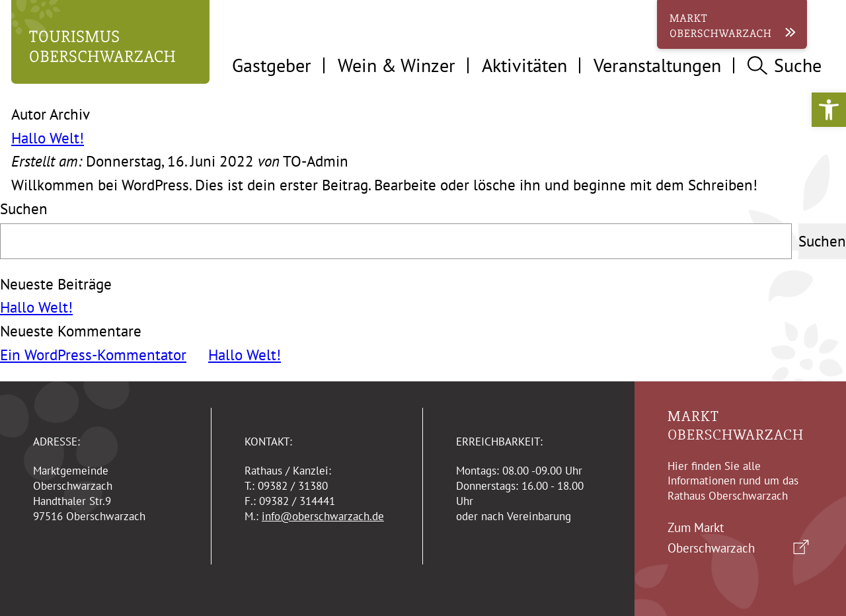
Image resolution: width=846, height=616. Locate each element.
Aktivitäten (524, 65)
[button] (829, 110)
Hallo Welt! (48, 138)
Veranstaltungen (657, 65)
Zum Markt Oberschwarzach (711, 538)
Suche (785, 65)
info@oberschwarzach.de (323, 516)
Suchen (24, 209)
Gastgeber (272, 65)
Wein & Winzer (397, 65)
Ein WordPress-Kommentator (93, 355)
